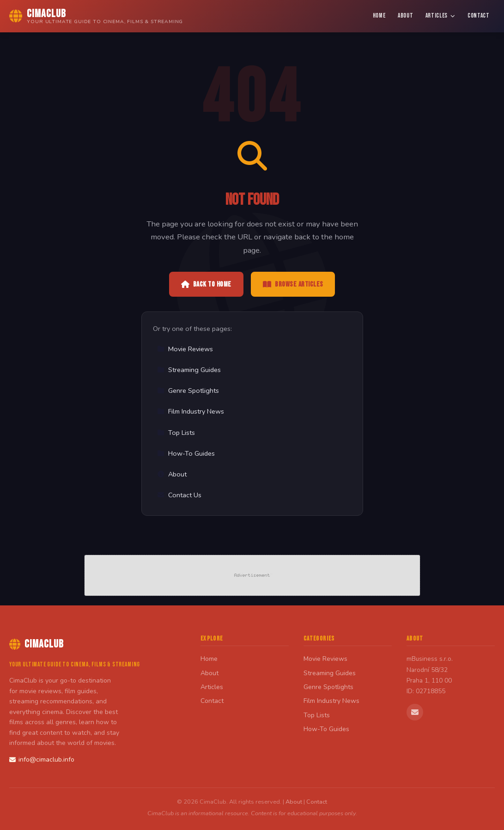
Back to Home (206, 284)
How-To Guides (186, 453)
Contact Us (179, 495)
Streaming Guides (189, 370)
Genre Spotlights (188, 391)
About (405, 16)
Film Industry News (191, 411)
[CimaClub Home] (96, 16)
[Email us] (415, 712)
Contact (479, 16)
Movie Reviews (185, 349)
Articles (440, 16)
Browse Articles (293, 284)
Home (379, 16)
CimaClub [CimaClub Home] (36, 644)
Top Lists (176, 433)
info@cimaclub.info (42, 760)
